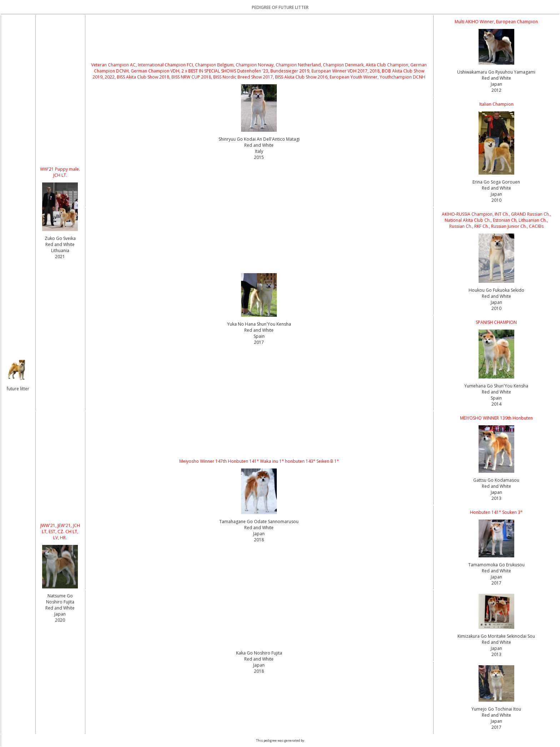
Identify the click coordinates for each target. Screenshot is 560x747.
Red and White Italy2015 (259, 151)
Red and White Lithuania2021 (60, 250)
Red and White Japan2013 (496, 492)
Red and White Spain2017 (259, 336)
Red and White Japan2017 (496, 577)
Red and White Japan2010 (496, 194)
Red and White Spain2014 (496, 398)
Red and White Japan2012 (496, 84)
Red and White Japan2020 (60, 614)
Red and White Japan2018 (259, 534)
